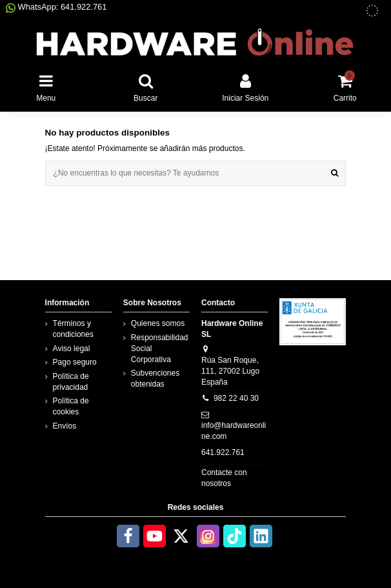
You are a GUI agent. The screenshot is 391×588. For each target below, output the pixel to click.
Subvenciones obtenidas (155, 379)
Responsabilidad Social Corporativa (160, 349)
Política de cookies (71, 406)
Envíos (65, 426)
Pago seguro (75, 362)
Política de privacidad (71, 382)
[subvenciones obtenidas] (372, 11)
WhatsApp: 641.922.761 (56, 7)
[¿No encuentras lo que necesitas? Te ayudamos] (335, 173)
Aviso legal (72, 349)
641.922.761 (223, 452)
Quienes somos (158, 323)
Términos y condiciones (73, 329)
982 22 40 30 (236, 398)
